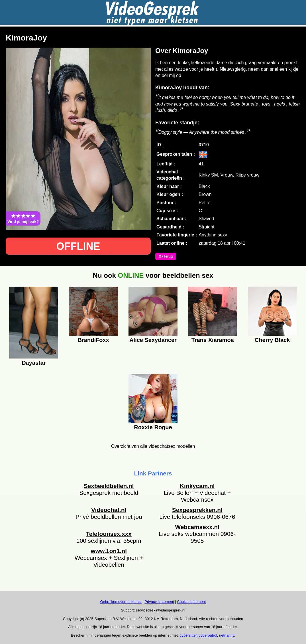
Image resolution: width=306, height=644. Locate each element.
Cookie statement (191, 602)
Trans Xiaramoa (213, 340)
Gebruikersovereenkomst (121, 602)
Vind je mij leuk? (23, 218)
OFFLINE (78, 246)
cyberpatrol (208, 635)
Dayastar (34, 363)
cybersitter (188, 635)
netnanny (227, 635)
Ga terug (166, 256)
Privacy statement (159, 602)
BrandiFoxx (93, 340)
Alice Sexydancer (153, 340)
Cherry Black (272, 340)
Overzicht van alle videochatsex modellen (153, 446)
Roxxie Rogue (153, 427)
